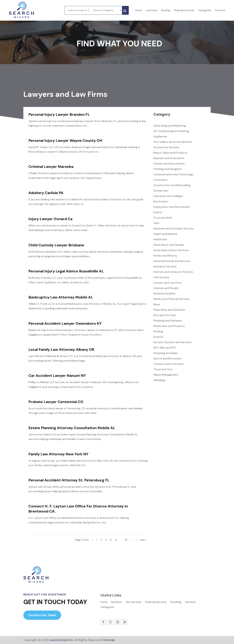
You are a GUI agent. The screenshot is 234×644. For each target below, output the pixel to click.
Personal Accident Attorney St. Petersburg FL (69, 480)
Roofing (166, 11)
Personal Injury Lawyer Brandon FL (59, 114)
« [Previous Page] (93, 540)
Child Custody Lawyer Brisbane (56, 245)
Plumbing (176, 602)
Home (139, 11)
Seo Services (134, 602)
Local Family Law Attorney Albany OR (61, 349)
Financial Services (184, 11)
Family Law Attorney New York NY (58, 454)
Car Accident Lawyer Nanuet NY (57, 376)
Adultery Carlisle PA (46, 193)
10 (126, 540)
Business (117, 602)
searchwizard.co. (61, 640)
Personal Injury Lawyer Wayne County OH (65, 141)
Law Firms (152, 11)
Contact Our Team (42, 615)
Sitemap (109, 640)
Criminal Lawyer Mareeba (51, 167)
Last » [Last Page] (143, 540)
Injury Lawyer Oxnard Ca (50, 219)
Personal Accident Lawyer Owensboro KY (65, 323)
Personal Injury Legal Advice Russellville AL (66, 271)
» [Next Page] (136, 540)
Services (220, 11)
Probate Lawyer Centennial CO (56, 402)
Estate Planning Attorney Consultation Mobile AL (72, 428)
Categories (205, 11)
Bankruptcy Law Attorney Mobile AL (61, 297)
